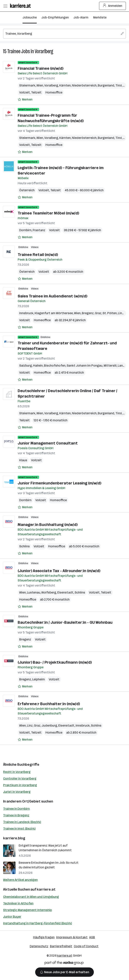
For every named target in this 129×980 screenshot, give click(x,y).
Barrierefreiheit (61, 946)
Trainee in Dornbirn (16, 809)
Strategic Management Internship (27, 910)
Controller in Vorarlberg (20, 778)
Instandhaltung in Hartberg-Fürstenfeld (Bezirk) (37, 923)
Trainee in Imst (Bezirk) (19, 829)
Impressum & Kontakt (72, 937)
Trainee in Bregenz (16, 815)
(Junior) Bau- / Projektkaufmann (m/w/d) (55, 662)
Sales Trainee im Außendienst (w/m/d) (52, 296)
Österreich (27, 190)
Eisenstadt (65, 592)
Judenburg (49, 726)
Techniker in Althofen (18, 903)
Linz (121, 313)
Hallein (38, 366)
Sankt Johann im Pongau (85, 366)
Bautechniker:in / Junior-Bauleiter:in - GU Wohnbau (65, 622)
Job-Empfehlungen (55, 17)
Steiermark (27, 85)
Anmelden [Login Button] (113, 6)
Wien (40, 85)
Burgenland (106, 85)
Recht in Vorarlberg (17, 772)
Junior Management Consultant (48, 443)
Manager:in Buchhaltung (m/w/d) (48, 525)
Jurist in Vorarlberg (17, 792)
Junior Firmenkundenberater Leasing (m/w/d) (59, 483)
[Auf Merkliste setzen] (25, 100)
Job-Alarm (81, 17)
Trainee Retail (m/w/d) (38, 255)
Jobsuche (30, 17)
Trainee (14, 51)
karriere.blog (14, 838)
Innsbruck (26, 313)
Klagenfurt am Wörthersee (54, 313)
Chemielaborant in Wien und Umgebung (31, 897)
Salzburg (26, 366)
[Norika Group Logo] (64, 964)
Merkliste (100, 17)
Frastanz (39, 230)
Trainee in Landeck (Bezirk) (22, 822)
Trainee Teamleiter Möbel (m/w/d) (48, 213)
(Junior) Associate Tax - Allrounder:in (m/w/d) (59, 571)
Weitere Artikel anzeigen (20, 880)
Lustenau (34, 592)
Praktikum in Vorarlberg (20, 785)
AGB (92, 937)
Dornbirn (25, 230)
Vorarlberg (44, 51)
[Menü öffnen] (5, 6)
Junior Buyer (12, 917)
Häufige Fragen (44, 937)
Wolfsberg (49, 592)
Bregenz (88, 313)
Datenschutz (39, 946)
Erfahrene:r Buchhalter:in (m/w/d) (49, 704)
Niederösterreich (84, 85)
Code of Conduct (86, 946)
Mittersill (110, 366)
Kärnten (65, 85)
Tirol (119, 85)
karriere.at (46, 889)
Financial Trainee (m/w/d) (41, 68)
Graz (98, 313)
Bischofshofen (55, 366)
